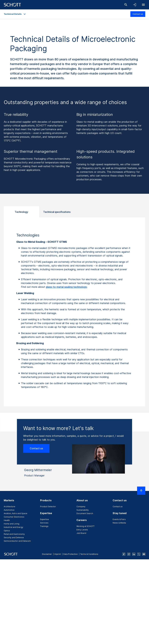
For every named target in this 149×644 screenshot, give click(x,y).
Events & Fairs (119, 519)
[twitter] (139, 554)
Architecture (9, 507)
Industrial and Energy (13, 527)
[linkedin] (134, 554)
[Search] (126, 5)
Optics (7, 531)
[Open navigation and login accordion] (135, 5)
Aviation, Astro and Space (16, 513)
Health (7, 520)
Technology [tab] (21, 212)
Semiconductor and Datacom (17, 541)
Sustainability (83, 510)
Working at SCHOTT (85, 526)
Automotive (9, 510)
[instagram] (129, 554)
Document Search (85, 513)
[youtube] (144, 554)
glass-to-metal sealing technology (66, 287)
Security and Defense (14, 538)
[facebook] (124, 554)
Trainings (44, 526)
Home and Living (12, 524)
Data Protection (71, 554)
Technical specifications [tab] (57, 212)
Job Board (81, 533)
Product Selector (48, 507)
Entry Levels (82, 530)
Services (44, 523)
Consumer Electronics (14, 517)
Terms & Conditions (89, 554)
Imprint (58, 554)
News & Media (119, 523)
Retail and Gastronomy (14, 534)
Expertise (44, 519)
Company (81, 507)
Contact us (138, 14)
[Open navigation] (143, 5)
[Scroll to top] (141, 491)
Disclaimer (47, 554)
